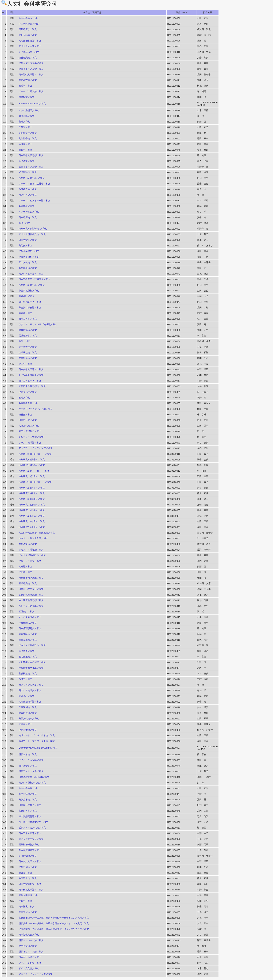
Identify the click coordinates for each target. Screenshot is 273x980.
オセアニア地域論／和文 (31, 550)
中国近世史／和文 (28, 878)
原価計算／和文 (27, 116)
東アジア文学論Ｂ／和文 (31, 839)
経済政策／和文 (27, 161)
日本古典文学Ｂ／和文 (30, 861)
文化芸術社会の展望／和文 (32, 662)
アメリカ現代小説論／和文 (32, 234)
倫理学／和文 (25, 86)
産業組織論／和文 (28, 583)
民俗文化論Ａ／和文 (29, 426)
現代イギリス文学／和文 (31, 63)
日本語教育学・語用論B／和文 (34, 777)
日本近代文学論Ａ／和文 (31, 75)
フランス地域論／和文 (30, 443)
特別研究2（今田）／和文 (32, 527)
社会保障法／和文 (28, 623)
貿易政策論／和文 (28, 544)
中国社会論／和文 (28, 358)
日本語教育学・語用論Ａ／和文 (34, 279)
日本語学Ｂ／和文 (28, 766)
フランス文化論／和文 (30, 963)
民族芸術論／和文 (28, 800)
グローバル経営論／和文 (31, 91)
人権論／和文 (25, 567)
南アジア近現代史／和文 (31, 685)
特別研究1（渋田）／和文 (32, 476)
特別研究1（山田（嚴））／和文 (35, 482)
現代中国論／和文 (28, 867)
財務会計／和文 (27, 296)
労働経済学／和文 (28, 336)
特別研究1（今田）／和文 (32, 521)
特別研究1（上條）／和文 (32, 505)
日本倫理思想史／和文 (30, 628)
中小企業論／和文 (28, 946)
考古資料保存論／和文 (30, 308)
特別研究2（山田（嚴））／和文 (35, 454)
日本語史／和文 (27, 907)
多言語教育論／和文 (29, 403)
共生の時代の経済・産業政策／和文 (37, 533)
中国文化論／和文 (28, 912)
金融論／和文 (25, 873)
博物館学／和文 (27, 97)
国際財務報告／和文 (29, 844)
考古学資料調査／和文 (30, 850)
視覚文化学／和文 (28, 392)
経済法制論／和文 (28, 856)
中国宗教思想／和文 (29, 291)
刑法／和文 (24, 398)
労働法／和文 (25, 144)
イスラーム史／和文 (29, 212)
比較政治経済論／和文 (30, 702)
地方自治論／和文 (28, 330)
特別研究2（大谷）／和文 (32, 488)
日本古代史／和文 (28, 420)
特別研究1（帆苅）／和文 (32, 178)
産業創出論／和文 (28, 268)
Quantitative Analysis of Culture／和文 (38, 748)
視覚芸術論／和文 (28, 730)
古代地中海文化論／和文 (31, 668)
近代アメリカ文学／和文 (31, 437)
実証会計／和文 (27, 696)
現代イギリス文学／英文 (31, 69)
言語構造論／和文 (28, 674)
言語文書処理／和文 (29, 895)
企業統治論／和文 (28, 352)
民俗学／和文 (25, 127)
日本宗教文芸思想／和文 (31, 155)
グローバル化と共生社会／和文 (34, 184)
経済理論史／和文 (28, 172)
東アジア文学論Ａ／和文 (31, 274)
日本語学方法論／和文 (30, 833)
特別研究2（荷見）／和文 (32, 493)
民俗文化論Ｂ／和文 (29, 718)
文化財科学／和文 (28, 811)
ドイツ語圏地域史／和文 (31, 375)
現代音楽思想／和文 (29, 251)
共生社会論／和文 (28, 138)
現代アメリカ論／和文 (30, 561)
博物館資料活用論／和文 (31, 578)
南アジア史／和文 (28, 195)
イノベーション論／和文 (31, 760)
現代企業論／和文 (28, 754)
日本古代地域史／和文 (30, 957)
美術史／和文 (25, 245)
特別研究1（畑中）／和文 (32, 510)
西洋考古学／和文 (28, 189)
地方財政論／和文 (28, 713)
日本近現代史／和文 (29, 935)
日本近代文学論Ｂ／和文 (31, 589)
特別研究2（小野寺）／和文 (33, 229)
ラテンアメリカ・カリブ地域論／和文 (38, 324)
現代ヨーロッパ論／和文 (31, 940)
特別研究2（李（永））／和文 (34, 471)
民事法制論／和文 (28, 707)
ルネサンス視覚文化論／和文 (33, 538)
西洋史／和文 (25, 679)
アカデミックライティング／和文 (36, 448)
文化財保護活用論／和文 (31, 595)
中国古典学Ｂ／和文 (29, 788)
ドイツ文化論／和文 (29, 968)
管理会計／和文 (27, 611)
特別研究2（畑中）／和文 (32, 460)
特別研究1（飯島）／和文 (32, 465)
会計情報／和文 (27, 206)
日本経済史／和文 (28, 217)
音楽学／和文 (25, 724)
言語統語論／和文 (28, 634)
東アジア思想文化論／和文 (32, 783)
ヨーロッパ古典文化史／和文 (33, 822)
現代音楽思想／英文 (29, 257)
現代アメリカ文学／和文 (31, 771)
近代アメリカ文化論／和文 (32, 828)
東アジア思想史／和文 (30, 431)
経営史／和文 (25, 415)
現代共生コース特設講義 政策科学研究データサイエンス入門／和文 (54, 923)
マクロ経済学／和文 (29, 110)
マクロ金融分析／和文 (30, 617)
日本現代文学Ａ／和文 (30, 302)
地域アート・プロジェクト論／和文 (37, 735)
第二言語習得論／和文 (30, 816)
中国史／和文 (25, 364)
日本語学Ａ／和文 (28, 240)
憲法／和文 (24, 122)
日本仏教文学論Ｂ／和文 (31, 890)
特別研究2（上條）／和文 (32, 516)
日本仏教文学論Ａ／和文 (31, 369)
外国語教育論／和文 (29, 24)
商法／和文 (24, 341)
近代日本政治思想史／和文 (32, 386)
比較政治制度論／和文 (30, 41)
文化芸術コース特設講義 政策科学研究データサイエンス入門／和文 (54, 918)
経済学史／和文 (27, 651)
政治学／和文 (25, 572)
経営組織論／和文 (28, 58)
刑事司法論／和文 (28, 794)
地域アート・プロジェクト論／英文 (37, 741)
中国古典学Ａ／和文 (29, 18)
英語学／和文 (25, 313)
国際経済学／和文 (28, 29)
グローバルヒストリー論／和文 (34, 201)
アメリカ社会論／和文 (30, 46)
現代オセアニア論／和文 (31, 952)
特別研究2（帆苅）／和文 (32, 285)
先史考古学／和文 (28, 347)
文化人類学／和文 (28, 35)
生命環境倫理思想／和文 (31, 600)
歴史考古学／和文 (28, 80)
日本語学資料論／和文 (30, 884)
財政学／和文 (25, 150)
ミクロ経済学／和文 (29, 52)
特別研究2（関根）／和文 (32, 499)
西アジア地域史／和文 (30, 690)
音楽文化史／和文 (28, 262)
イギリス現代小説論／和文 (32, 555)
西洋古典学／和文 (28, 319)
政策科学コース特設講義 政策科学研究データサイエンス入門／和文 (54, 929)
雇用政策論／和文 (28, 657)
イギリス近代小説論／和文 (32, 645)
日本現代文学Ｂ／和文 (30, 805)
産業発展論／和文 (28, 640)
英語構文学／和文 (28, 133)
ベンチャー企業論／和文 (31, 606)
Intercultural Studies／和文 (32, 104)
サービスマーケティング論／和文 (36, 409)
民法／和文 (24, 223)
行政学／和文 (25, 901)
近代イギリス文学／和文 (31, 167)
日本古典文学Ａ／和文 (30, 381)
